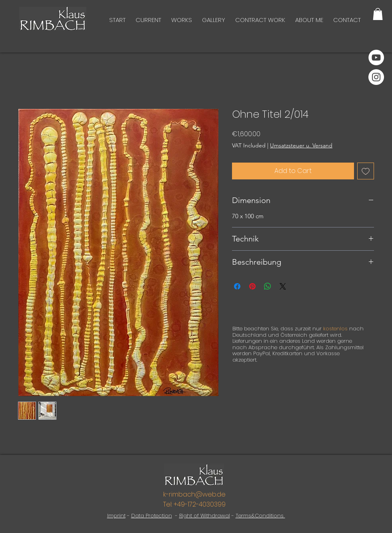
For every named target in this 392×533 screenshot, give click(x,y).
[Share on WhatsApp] (268, 286)
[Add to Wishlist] (366, 171)
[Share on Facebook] (237, 286)
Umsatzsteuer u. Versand (301, 145)
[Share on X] (283, 286)
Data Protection (152, 516)
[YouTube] (376, 57)
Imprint (116, 516)
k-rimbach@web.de (194, 494)
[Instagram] (376, 77)
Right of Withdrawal (205, 516)
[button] (378, 14)
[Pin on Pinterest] (252, 286)
